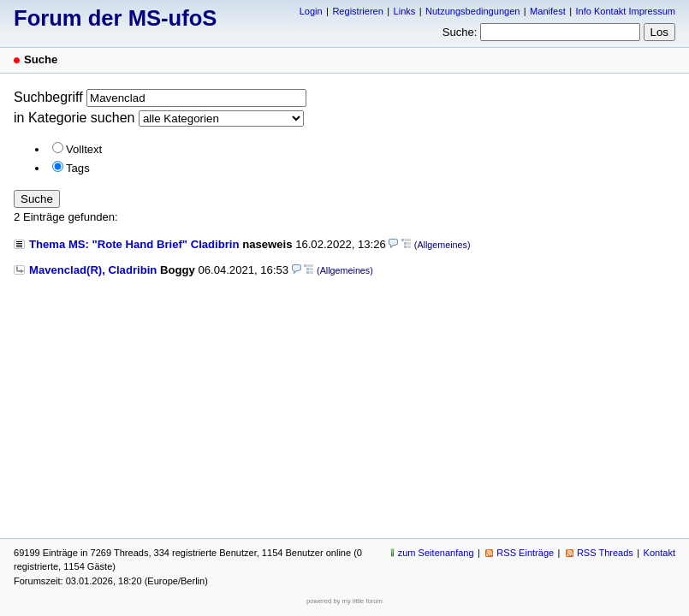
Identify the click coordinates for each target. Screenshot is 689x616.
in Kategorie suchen (74, 118)
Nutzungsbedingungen (472, 11)
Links (405, 11)
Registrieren (357, 11)
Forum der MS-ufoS (115, 18)
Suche (37, 199)
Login (311, 11)
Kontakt (659, 553)
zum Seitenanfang (436, 553)
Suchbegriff (48, 97)
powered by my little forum (344, 601)
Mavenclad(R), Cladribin (93, 270)
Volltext (84, 149)
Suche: (460, 32)
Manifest (548, 11)
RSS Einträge (525, 553)
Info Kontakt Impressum (626, 11)
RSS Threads (605, 553)
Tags (78, 168)
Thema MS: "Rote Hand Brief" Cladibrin (134, 244)
